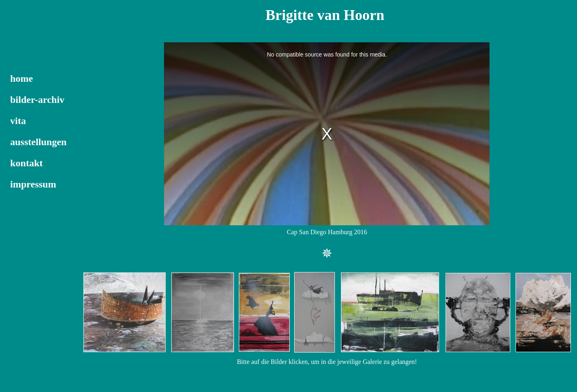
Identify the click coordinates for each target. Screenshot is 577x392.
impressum (33, 184)
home (22, 78)
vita (18, 121)
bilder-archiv (37, 100)
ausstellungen (38, 142)
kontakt (26, 163)
